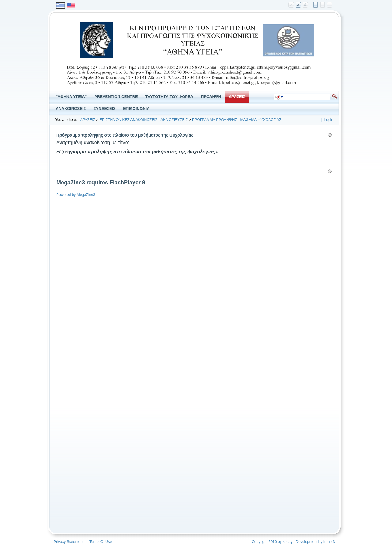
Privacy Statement (68, 542)
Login (329, 120)
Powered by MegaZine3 (76, 195)
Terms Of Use (101, 542)
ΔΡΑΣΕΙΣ (88, 120)
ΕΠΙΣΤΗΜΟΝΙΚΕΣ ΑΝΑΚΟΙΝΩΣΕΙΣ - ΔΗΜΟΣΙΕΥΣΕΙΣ (144, 120)
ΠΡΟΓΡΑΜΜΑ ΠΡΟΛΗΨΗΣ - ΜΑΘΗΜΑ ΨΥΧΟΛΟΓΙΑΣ (237, 120)
